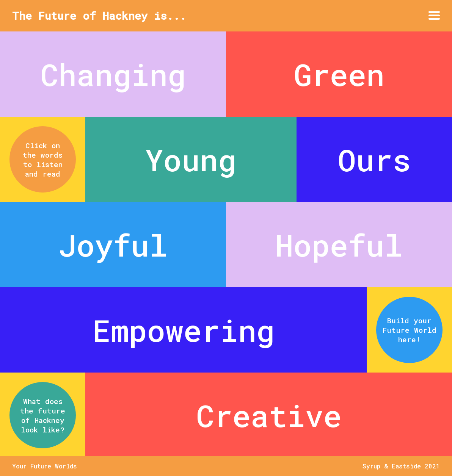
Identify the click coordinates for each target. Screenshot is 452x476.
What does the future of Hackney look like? (43, 415)
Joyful (113, 245)
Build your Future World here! (409, 330)
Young (191, 160)
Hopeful (339, 245)
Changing (113, 74)
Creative (269, 415)
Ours (374, 160)
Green (339, 74)
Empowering (184, 330)
